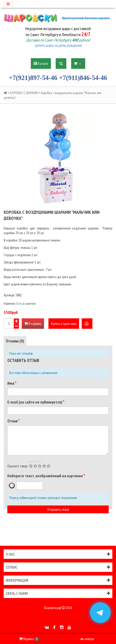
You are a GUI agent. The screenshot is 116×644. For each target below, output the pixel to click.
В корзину (33, 324)
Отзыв (13, 421)
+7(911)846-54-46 (83, 78)
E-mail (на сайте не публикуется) (35, 402)
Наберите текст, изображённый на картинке (45, 476)
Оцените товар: (18, 466)
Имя (11, 383)
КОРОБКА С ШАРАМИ (24, 93)
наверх (87, 639)
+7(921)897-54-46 (33, 78)
